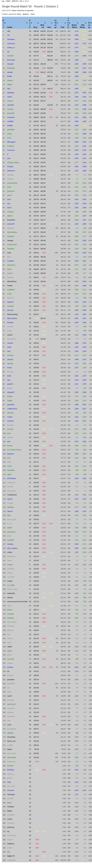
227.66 (36, 536)
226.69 (36, 269)
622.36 (50, 56)
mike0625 (11, 716)
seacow (10, 359)
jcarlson (10, 667)
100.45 (36, 745)
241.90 (36, 48)
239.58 (36, 150)
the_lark (10, 372)
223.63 (36, 220)
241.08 (36, 425)
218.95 (36, 573)
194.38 (43, 257)
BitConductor (12, 318)
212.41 (36, 597)
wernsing (11, 823)
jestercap (11, 827)
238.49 (36, 113)
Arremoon (11, 150)
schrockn (11, 790)
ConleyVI (11, 146)
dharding (11, 93)
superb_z (11, 774)
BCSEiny (11, 770)
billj (9, 852)
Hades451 (11, 593)
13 (30, 162)
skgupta (10, 733)
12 (30, 134)
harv (9, 380)
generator (11, 405)
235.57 (36, 474)
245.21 (36, 64)
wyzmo (10, 499)
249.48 (43, 281)
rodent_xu (11, 48)
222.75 (36, 232)
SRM (8, 1)
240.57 (36, 302)
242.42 (36, 413)
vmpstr (10, 417)
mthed (10, 552)
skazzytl (10, 64)
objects (10, 216)
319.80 (43, 113)
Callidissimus (12, 409)
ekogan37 (11, 392)
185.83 (36, 696)
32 (30, 35)
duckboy (10, 425)
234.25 (36, 491)
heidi (9, 782)
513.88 (50, 68)
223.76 (36, 556)
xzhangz (10, 175)
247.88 (36, 286)
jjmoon (10, 778)
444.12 (50, 76)
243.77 (36, 224)
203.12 (36, 614)
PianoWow (11, 737)
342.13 (43, 97)
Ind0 (9, 720)
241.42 (36, 84)
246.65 (36, 35)
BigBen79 (11, 856)
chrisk (10, 466)
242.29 (36, 138)
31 (30, 48)
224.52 (36, 548)
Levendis (11, 659)
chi (8, 35)
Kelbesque (11, 762)
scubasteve (12, 860)
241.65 (36, 417)
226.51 (36, 544)
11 (30, 39)
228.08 (36, 532)
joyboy (10, 848)
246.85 (36, 31)
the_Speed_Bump (14, 450)
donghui (10, 179)
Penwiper (11, 249)
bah (9, 634)
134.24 (36, 704)
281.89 (43, 64)
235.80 (36, 257)
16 (30, 56)
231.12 (36, 511)
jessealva (11, 680)
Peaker (10, 286)
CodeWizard (12, 495)
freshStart (11, 470)
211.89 (36, 606)
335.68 (43, 109)
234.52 (36, 483)
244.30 (36, 392)
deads (10, 651)
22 (30, 323)
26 (30, 138)
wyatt (9, 643)
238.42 (36, 130)
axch (9, 199)
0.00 (44, 52)
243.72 (36, 158)
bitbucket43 (12, 339)
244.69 (36, 93)
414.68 (50, 105)
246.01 (36, 359)
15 (30, 80)
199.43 (36, 622)
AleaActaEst (12, 622)
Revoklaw (11, 39)
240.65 (36, 298)
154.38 (36, 757)
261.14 (43, 236)
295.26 (43, 134)
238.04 (36, 212)
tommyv (10, 327)
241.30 (36, 421)
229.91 (36, 327)
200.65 (43, 249)
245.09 (36, 368)
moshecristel (12, 244)
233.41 (36, 314)
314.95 (43, 39)
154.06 (36, 733)
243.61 (36, 101)
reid (9, 31)
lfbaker (10, 811)
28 (30, 84)
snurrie (10, 273)
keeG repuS (12, 753)
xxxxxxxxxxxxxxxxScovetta (17, 602)
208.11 (36, 610)
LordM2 (10, 745)
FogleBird (11, 290)
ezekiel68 (11, 815)
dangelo (10, 240)
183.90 (36, 655)
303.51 (43, 121)
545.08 (50, 43)
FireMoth (11, 807)
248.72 (43, 204)
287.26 (43, 150)
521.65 (50, 48)
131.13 (36, 708)
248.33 (36, 343)
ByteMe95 (11, 684)
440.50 (50, 80)
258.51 (43, 117)
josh (9, 458)
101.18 (36, 737)
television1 (11, 265)
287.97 (43, 216)
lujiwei (10, 331)
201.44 (36, 618)
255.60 (43, 43)
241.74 (36, 236)
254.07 (43, 183)
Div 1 (22, 1)
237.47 (36, 56)
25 (30, 52)
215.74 (36, 228)
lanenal (10, 101)
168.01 (36, 716)
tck (8, 52)
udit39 (10, 647)
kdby (9, 515)
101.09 (36, 741)
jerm (9, 158)
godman (10, 630)
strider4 (10, 638)
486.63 (50, 60)
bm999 (10, 126)
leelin (9, 376)
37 (30, 220)
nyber (9, 606)
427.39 (50, 72)
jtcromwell (11, 60)
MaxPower (11, 556)
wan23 (10, 335)
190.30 (36, 688)
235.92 (36, 470)
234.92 (43, 232)
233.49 (36, 499)
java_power (12, 491)
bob (9, 204)
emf (9, 441)
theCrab (10, 675)
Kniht (9, 138)
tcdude (10, 581)
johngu (10, 396)
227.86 (36, 265)
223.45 (36, 560)
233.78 (36, 659)
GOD (9, 462)
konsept (10, 429)
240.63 (36, 187)
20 (30, 199)
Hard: (33, 14)
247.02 (36, 684)
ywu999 (10, 799)
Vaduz (10, 97)
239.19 (36, 454)
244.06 (36, 109)
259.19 (43, 171)
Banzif (10, 610)
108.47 (36, 729)
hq (8, 831)
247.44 (36, 351)
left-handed (12, 757)
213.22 (36, 589)
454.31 (50, 89)
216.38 (36, 585)
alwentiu (10, 413)
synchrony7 (12, 704)
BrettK (10, 76)
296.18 (43, 146)
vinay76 (10, 840)
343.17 (43, 101)
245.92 (36, 76)
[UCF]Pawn (12, 478)
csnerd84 (11, 577)
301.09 (43, 130)
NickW (10, 528)
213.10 (36, 593)
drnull (9, 347)
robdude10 (11, 483)
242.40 (36, 208)
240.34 (36, 249)
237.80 (36, 162)
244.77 (43, 220)
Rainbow (11, 454)
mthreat (10, 437)
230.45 (36, 323)
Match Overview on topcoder (23, 10)
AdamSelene (12, 232)
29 (30, 318)
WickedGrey (12, 281)
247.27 (36, 355)
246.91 (36, 191)
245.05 (36, 39)
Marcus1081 (12, 519)
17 (30, 179)
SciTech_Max (12, 589)
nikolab (10, 72)
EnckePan (11, 220)
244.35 (43, 195)
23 (30, 113)
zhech (10, 560)
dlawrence (11, 171)
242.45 (36, 638)
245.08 (36, 372)
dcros (9, 208)
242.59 (36, 134)
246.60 (36, 294)
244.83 (36, 376)
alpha (9, 474)
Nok (9, 89)
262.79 (43, 166)
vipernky (10, 712)
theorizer (11, 298)
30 (30, 105)
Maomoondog (13, 314)
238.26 (36, 121)
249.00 (36, 626)
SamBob (11, 507)
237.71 (36, 462)
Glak (9, 257)
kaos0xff (10, 540)
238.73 (36, 175)
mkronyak (11, 794)
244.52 (36, 384)
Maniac (10, 388)
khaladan (11, 236)
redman (10, 343)
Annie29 (10, 56)
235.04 (36, 216)
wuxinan (10, 109)
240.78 (36, 433)
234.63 (36, 146)
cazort (10, 696)
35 (30, 68)
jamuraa (10, 310)
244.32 (36, 388)
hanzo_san (11, 741)
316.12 (43, 72)
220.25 (36, 105)
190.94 (36, 647)
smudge (10, 503)
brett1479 (11, 224)
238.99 (36, 179)
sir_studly (11, 585)
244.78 (36, 142)
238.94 (36, 306)
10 (30, 76)
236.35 (36, 466)
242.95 (36, 405)
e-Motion (11, 261)
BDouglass (11, 142)
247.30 (36, 126)
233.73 (43, 269)
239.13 (36, 43)
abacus (10, 511)
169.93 (36, 675)
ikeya (9, 803)
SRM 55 (15, 1)
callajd (10, 401)
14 (30, 166)
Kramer (10, 565)
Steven (10, 573)
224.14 (36, 552)
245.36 (36, 97)
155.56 (36, 753)
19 (30, 175)
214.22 (36, 335)
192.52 (36, 634)
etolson (10, 80)
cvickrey (10, 212)
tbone (9, 269)
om (8, 688)
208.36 (43, 240)
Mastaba (11, 618)
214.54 (43, 244)
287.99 (43, 142)
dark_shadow (12, 548)
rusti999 (10, 121)
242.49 (36, 80)
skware (10, 597)
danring (10, 363)
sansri (10, 195)
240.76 (36, 437)
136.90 (36, 692)
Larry (9, 725)
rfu (8, 671)
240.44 (36, 651)
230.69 (36, 515)
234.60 (36, 68)
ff (8, 154)
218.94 (36, 577)
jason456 (11, 113)
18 (30, 228)
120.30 (36, 281)
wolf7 (9, 187)
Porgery (10, 166)
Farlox (10, 368)
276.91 (43, 158)
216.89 (36, 273)
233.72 (36, 495)
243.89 (36, 166)
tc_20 (9, 524)
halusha (10, 544)
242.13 (36, 195)
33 (30, 43)
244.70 (36, 380)
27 (30, 60)
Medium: (26, 14)
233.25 (36, 204)
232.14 (36, 244)
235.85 (43, 208)
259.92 (43, 175)
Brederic (10, 323)
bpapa (10, 749)
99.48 (37, 749)
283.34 (43, 318)
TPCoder (11, 626)
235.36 (36, 183)
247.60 (36, 347)
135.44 (36, 700)
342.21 (43, 126)
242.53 (36, 409)
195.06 (36, 630)
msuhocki (11, 117)
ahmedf (10, 487)
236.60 (43, 273)
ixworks (10, 663)
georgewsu (11, 532)
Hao (9, 351)
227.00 (36, 540)
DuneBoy (11, 569)
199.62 (43, 228)
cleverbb (11, 105)
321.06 (43, 93)
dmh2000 (11, 130)
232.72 (36, 60)
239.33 (36, 261)
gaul (9, 433)
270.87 (43, 162)
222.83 (36, 565)
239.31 (36, 450)
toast (9, 253)
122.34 (36, 712)
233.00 (36, 503)
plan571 (10, 384)
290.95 (43, 191)
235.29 (36, 199)
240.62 (43, 261)
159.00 (36, 725)
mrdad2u (11, 614)
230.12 (36, 154)
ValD (9, 692)
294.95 (43, 138)
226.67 (36, 277)
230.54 (36, 253)
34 (30, 31)
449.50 (43, 31)
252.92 (43, 339)
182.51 (36, 663)
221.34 (36, 331)
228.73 (36, 524)
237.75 (36, 458)
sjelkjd (10, 84)
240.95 (36, 240)
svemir (10, 819)
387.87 (43, 35)
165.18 (36, 680)
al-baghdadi (12, 729)
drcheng (10, 355)
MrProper (11, 228)
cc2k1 (10, 294)
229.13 (36, 89)
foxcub (10, 446)
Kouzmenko (12, 835)
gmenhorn (11, 191)
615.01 (50, 52)
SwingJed (11, 708)
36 (30, 253)
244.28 (36, 396)
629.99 (50, 35)
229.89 (36, 667)
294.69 (43, 154)
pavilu (10, 655)
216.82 (36, 581)
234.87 (36, 478)
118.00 (36, 720)
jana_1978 (11, 786)
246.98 (36, 290)
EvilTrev (10, 766)
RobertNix (11, 68)
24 (30, 93)
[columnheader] (4, 23)
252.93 (43, 179)
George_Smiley (13, 162)
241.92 (36, 171)
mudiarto (11, 306)
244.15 (43, 265)
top (3, 1)
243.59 (36, 401)
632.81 (50, 39)
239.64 (36, 117)
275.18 (43, 48)
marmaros (11, 43)
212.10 (36, 602)
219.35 (36, 569)
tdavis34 (10, 302)
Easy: (19, 14)
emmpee (11, 700)
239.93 (43, 212)
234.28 (36, 487)
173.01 (36, 671)
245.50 (36, 52)
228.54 (36, 528)
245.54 (36, 363)
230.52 (36, 519)
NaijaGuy (11, 844)
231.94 (36, 507)
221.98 (43, 224)
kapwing (10, 277)
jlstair (9, 536)
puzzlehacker (12, 183)
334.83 (43, 84)
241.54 (36, 643)
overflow (10, 421)
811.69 (50, 31)
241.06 (36, 429)
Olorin (10, 134)
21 (30, 142)
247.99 (43, 187)
